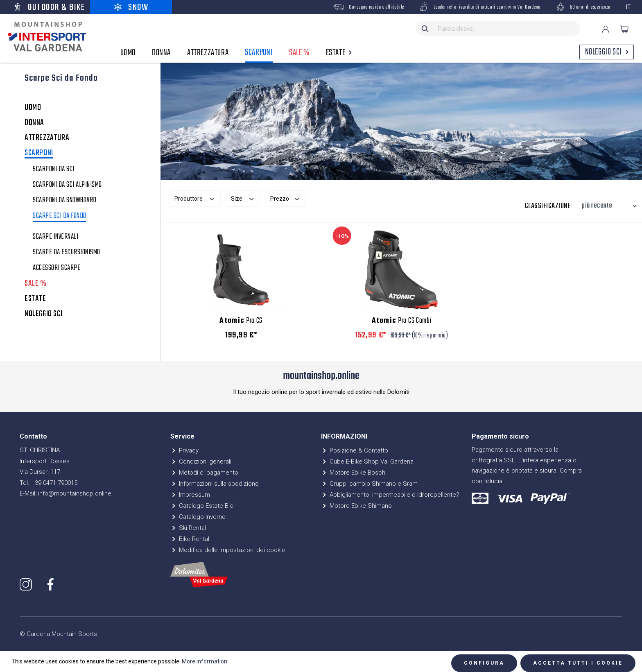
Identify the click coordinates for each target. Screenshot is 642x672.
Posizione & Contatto (355, 450)
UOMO (33, 108)
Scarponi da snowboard (65, 201)
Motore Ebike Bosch (353, 473)
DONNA (34, 123)
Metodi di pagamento (204, 473)
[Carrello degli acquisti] (624, 29)
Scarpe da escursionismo (67, 253)
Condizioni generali (201, 462)
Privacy (184, 450)
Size (243, 198)
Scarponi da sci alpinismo (67, 185)
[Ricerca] (425, 28)
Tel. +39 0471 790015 (49, 483)
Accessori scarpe (57, 268)
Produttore (195, 198)
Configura (484, 663)
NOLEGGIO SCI (43, 314)
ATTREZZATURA (47, 138)
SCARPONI (39, 154)
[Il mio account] (606, 29)
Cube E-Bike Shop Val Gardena (367, 462)
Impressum (190, 495)
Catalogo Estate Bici (202, 506)
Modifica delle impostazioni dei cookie (228, 550)
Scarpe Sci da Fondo (60, 217)
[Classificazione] (607, 206)
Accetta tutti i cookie (578, 663)
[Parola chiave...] (507, 28)
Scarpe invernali (55, 237)
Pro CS (241, 321)
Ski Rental (188, 528)
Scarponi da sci (54, 170)
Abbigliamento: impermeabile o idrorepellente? (390, 495)
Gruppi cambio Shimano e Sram (369, 484)
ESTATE (35, 299)
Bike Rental (190, 539)
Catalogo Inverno (198, 517)
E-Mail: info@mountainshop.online (66, 493)
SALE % (36, 284)
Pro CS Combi (402, 321)
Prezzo (285, 198)
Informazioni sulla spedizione (215, 484)
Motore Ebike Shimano (356, 506)
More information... (206, 661)
